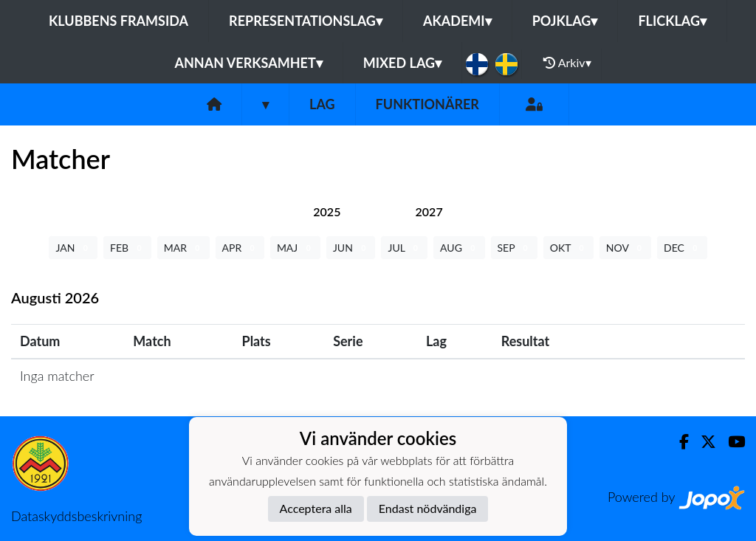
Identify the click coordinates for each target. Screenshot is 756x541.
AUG (459, 248)
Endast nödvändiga (428, 508)
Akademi (457, 21)
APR (240, 248)
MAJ (295, 248)
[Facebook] (678, 442)
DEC (682, 248)
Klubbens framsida (118, 21)
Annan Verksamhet (248, 63)
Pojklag (565, 21)
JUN (351, 248)
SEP (514, 248)
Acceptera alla (316, 508)
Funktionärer (427, 104)
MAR (183, 248)
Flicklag (672, 21)
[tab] (327, 211)
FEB (127, 248)
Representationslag (306, 21)
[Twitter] (702, 442)
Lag (322, 104)
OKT (568, 248)
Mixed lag (402, 63)
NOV (625, 248)
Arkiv (567, 63)
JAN (73, 248)
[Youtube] (731, 442)
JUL (404, 248)
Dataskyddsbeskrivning (76, 516)
